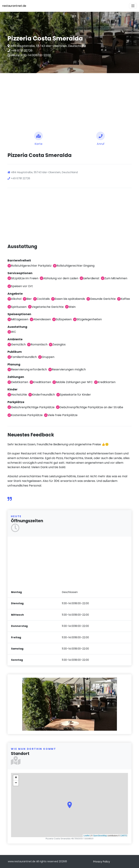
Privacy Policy (102, 862)
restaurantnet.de (14, 6)
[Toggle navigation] (133, 6)
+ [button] (16, 778)
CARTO (124, 836)
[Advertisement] (69, 101)
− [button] (16, 783)
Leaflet (87, 836)
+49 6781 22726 (21, 51)
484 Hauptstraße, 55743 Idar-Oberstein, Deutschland (48, 46)
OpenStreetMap (100, 836)
